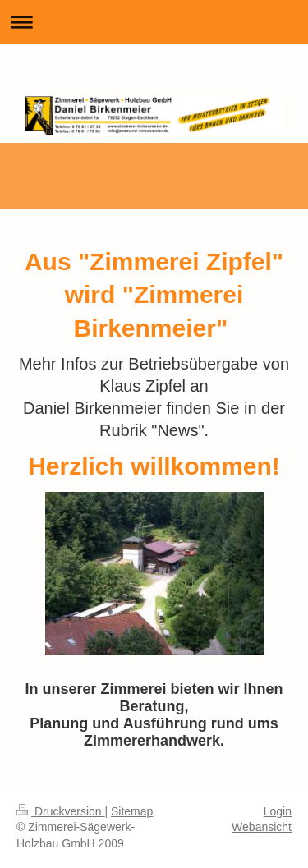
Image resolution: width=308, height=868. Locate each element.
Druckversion (60, 811)
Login (278, 811)
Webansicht (262, 827)
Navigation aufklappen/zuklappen (154, 22)
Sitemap (132, 811)
